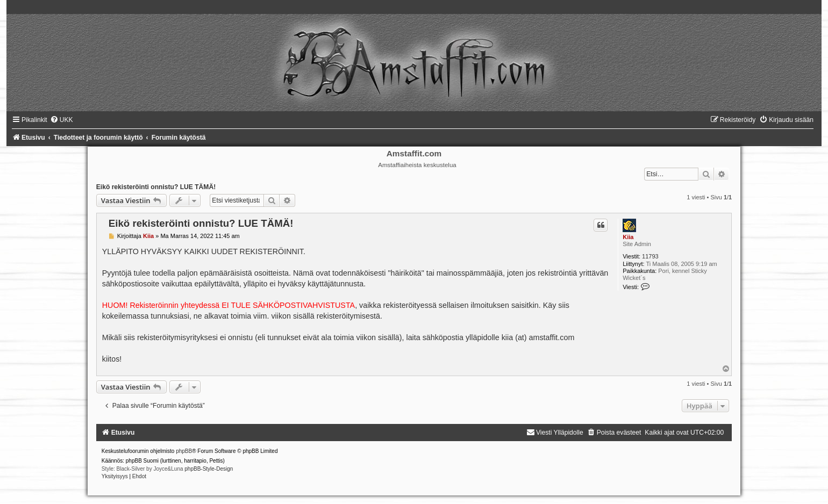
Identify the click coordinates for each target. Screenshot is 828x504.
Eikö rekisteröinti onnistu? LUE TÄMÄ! (156, 187)
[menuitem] (62, 120)
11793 (650, 256)
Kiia (628, 237)
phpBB (184, 451)
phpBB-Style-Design (209, 469)
